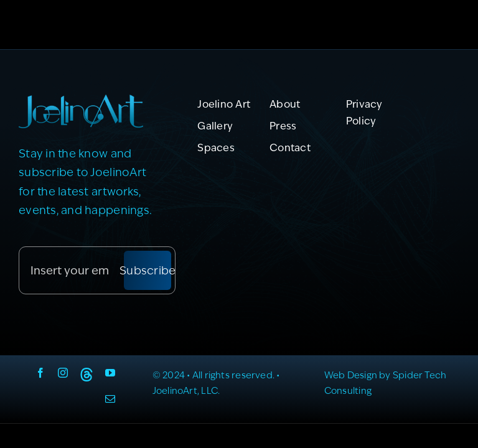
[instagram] (63, 373)
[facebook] (40, 373)
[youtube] (110, 373)
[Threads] (87, 375)
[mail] (110, 399)
